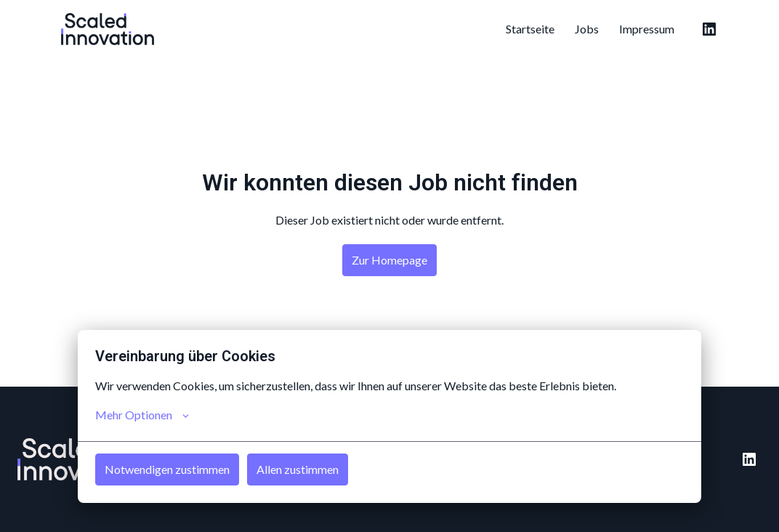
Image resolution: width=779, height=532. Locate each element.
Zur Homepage (389, 260)
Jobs (587, 29)
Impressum (647, 29)
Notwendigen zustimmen (167, 469)
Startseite (530, 29)
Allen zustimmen (298, 469)
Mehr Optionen (142, 415)
